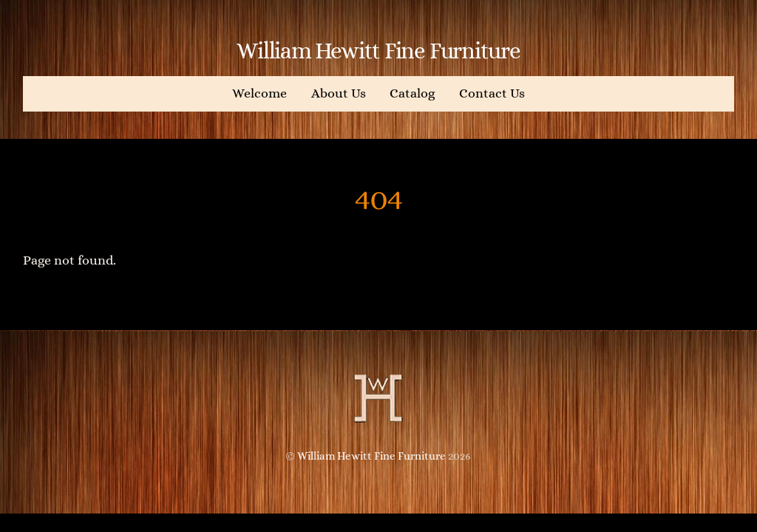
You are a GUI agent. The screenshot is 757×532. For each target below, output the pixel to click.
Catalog (412, 93)
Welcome (259, 93)
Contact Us (492, 93)
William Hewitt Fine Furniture (371, 456)
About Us (339, 93)
